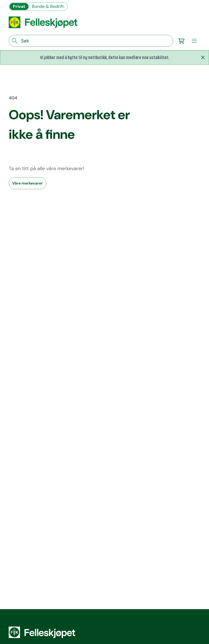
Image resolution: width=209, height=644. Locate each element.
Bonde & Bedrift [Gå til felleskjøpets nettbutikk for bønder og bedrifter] (48, 6)
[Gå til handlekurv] (181, 41)
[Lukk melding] (203, 57)
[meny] (194, 41)
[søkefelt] (91, 41)
